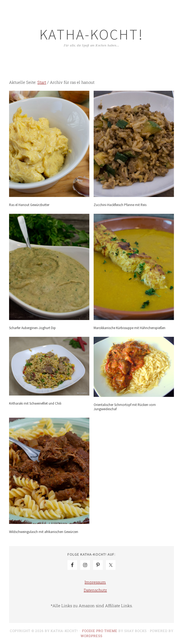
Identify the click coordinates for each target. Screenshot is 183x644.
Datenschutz (95, 590)
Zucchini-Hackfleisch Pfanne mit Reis (120, 205)
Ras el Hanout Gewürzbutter (29, 205)
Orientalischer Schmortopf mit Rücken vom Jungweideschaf (125, 407)
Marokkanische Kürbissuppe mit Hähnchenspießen (130, 328)
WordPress (91, 636)
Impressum (95, 582)
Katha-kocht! (91, 34)
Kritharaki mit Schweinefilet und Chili (35, 403)
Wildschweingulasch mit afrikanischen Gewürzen (44, 532)
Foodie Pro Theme (100, 631)
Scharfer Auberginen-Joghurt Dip (32, 328)
